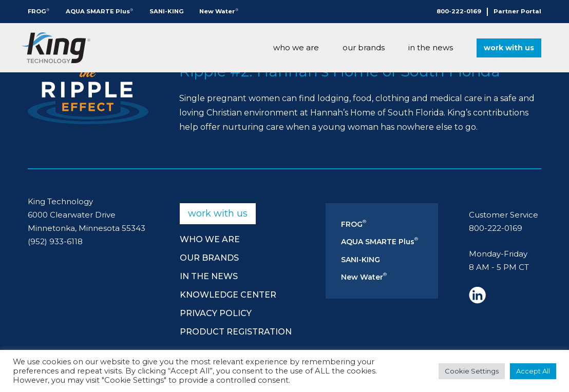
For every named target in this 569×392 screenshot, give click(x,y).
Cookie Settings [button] (472, 371)
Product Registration (236, 332)
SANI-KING (167, 11)
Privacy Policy (216, 313)
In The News (431, 47)
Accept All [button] (533, 371)
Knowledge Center (228, 295)
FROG (39, 11)
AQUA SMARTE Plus (99, 11)
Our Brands (364, 47)
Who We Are (296, 47)
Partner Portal (517, 11)
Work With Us (509, 48)
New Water (219, 11)
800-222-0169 (459, 11)
